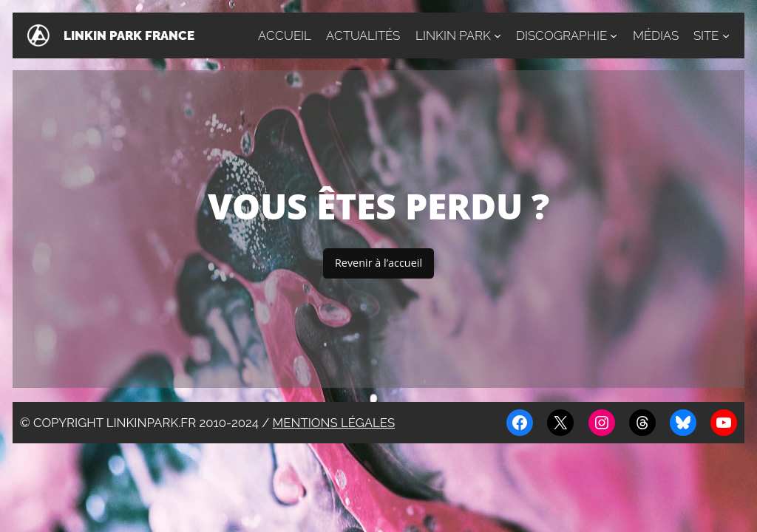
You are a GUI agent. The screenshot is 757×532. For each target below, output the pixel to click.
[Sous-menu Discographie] (614, 35)
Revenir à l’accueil (378, 263)
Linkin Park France (129, 35)
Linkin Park (453, 35)
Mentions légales (334, 423)
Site (706, 35)
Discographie (561, 35)
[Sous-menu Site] (726, 35)
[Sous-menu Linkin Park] (498, 35)
